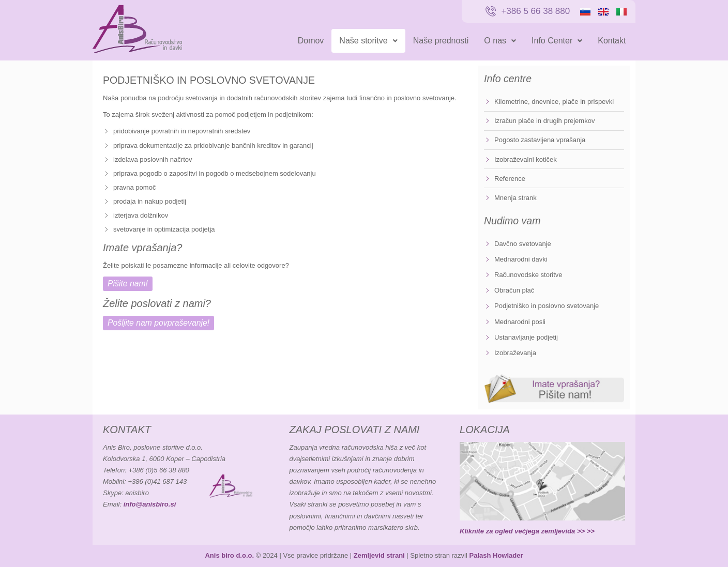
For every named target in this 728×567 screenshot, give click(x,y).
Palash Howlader (496, 555)
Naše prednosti (441, 41)
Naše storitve (368, 41)
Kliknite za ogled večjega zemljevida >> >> (527, 531)
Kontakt (612, 41)
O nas (500, 41)
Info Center (557, 41)
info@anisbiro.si (150, 504)
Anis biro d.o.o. (229, 555)
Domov (311, 41)
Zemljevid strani (379, 555)
